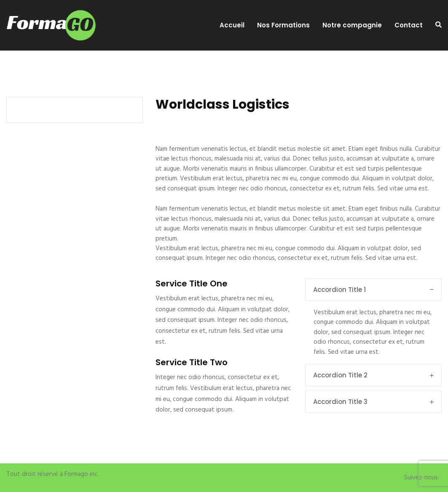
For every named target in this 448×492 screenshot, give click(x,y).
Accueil (232, 25)
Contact (409, 25)
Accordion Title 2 (373, 375)
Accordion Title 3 (373, 402)
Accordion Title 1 (373, 290)
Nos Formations (283, 25)
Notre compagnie (352, 25)
